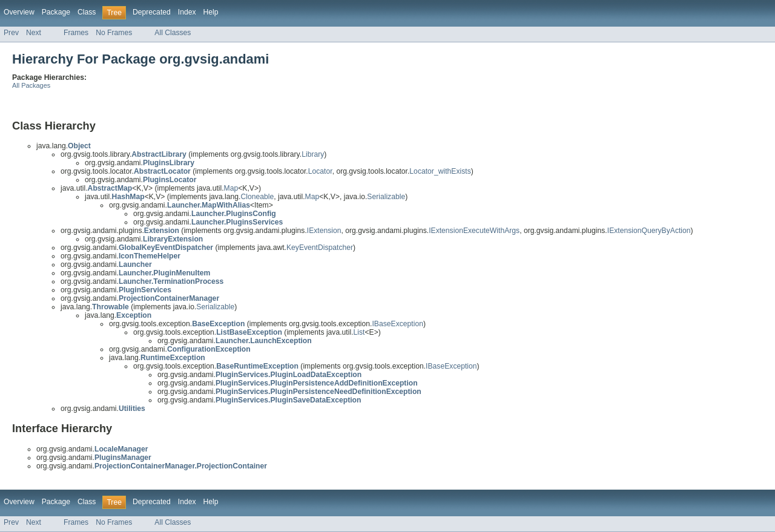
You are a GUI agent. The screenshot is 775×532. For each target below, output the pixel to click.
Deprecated (152, 12)
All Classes (173, 33)
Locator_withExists (440, 171)
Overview (19, 12)
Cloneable (257, 197)
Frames (76, 33)
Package (56, 12)
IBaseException (397, 324)
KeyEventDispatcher (320, 248)
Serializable (386, 197)
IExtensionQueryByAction (649, 231)
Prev (11, 33)
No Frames (114, 33)
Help (211, 12)
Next (34, 33)
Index (187, 12)
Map (231, 188)
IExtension (324, 231)
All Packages (31, 85)
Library (313, 154)
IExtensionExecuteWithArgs (474, 231)
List (359, 332)
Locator (320, 171)
